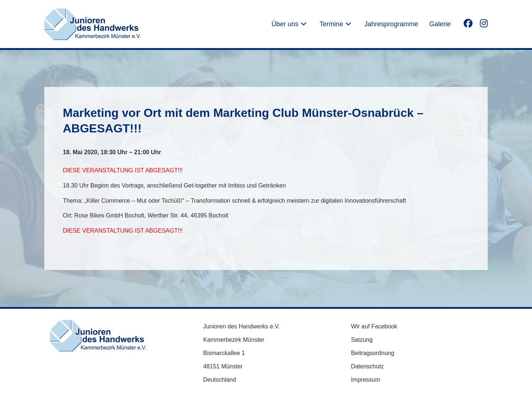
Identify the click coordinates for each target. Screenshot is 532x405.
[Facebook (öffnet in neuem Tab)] (468, 23)
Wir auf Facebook (374, 326)
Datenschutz (367, 366)
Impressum (366, 380)
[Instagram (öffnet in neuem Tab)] (484, 23)
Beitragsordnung (373, 353)
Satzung (362, 340)
